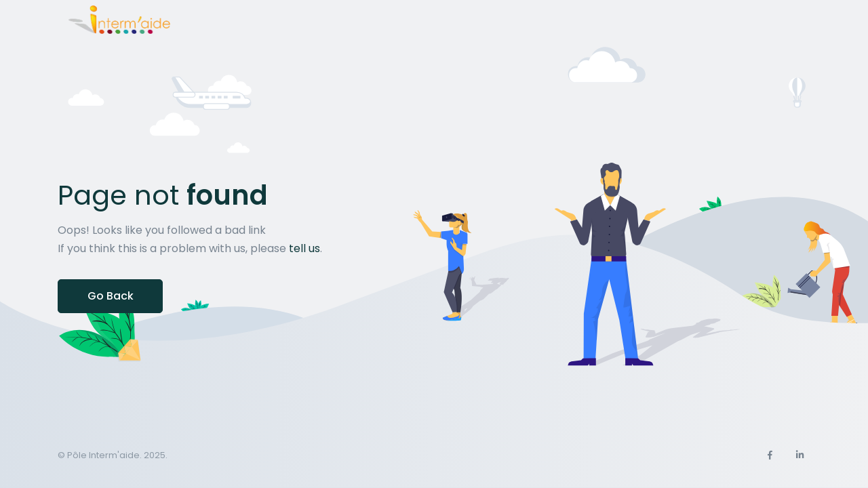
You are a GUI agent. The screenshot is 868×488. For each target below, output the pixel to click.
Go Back (111, 296)
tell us (304, 248)
